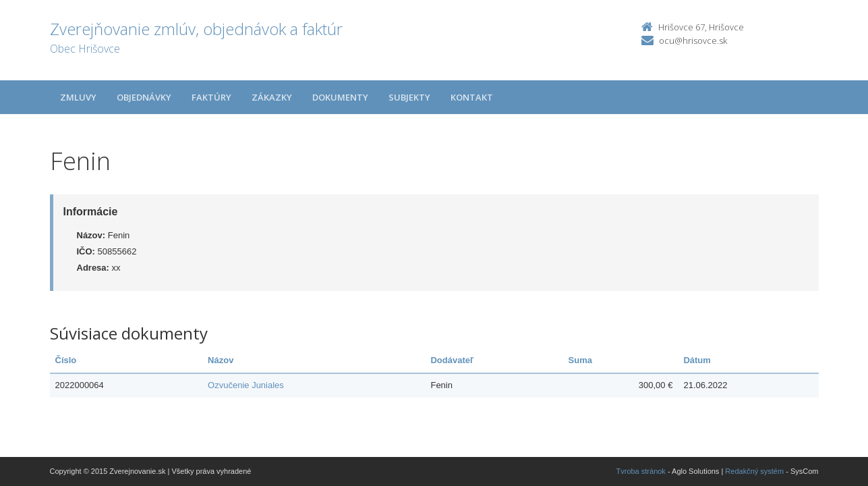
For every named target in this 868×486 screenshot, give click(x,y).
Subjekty (409, 97)
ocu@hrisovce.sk (693, 40)
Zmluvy (78, 97)
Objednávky (144, 97)
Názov (221, 360)
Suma (580, 360)
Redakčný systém (754, 471)
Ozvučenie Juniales (246, 385)
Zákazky (272, 97)
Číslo (66, 360)
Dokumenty (340, 97)
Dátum (697, 360)
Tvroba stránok (641, 471)
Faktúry (211, 97)
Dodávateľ (452, 360)
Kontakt (472, 97)
